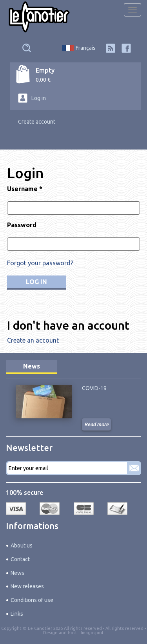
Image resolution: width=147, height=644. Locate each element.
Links (17, 614)
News (32, 366)
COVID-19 (94, 388)
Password (22, 225)
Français (86, 48)
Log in (39, 98)
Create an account (33, 340)
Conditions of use (32, 600)
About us (22, 545)
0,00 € (43, 80)
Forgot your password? (40, 263)
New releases (27, 586)
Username (25, 189)
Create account (37, 122)
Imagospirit (92, 633)
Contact (20, 559)
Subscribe (134, 468)
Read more (96, 424)
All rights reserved (124, 628)
